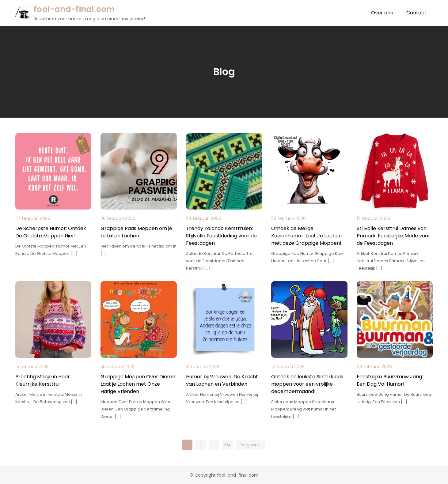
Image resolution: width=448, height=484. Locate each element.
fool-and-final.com (74, 9)
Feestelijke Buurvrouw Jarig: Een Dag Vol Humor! (390, 380)
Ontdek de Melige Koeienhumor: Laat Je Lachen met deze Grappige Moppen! (306, 236)
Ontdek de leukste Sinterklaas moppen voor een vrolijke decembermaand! (307, 384)
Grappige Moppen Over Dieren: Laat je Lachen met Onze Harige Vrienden (138, 384)
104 (228, 445)
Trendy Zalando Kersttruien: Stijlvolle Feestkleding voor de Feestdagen (221, 236)
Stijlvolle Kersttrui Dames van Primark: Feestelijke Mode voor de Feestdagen (393, 236)
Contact (416, 13)
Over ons (382, 13)
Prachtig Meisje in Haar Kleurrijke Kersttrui (43, 380)
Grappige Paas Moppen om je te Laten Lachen (136, 232)
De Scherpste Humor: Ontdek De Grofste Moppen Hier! (51, 232)
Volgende (250, 445)
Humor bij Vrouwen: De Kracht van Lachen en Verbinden (222, 380)
